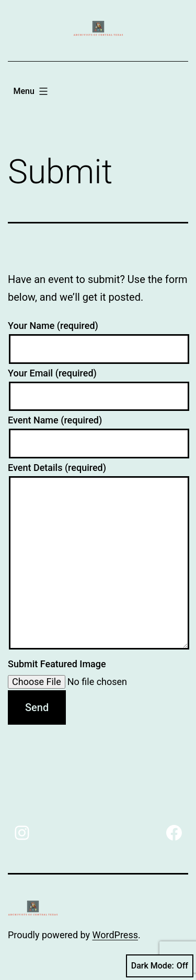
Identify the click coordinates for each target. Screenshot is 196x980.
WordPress (115, 935)
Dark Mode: (160, 966)
